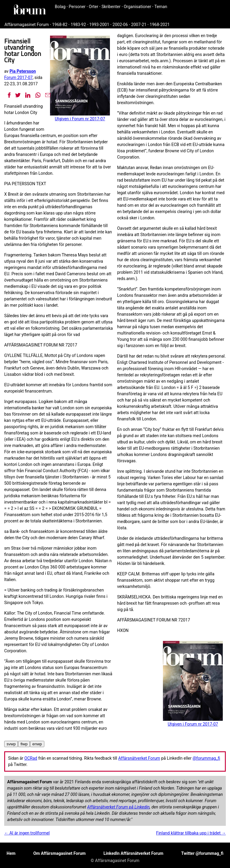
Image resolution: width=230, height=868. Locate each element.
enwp (37, 744)
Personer (77, 7)
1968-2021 (160, 25)
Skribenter (111, 7)
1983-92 (78, 25)
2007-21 (139, 25)
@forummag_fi (206, 758)
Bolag (60, 7)
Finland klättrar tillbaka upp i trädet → (191, 833)
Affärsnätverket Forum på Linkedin (118, 807)
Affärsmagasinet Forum (27, 25)
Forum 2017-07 (18, 77)
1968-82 (60, 25)
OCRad (31, 758)
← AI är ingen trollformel (27, 833)
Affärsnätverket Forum (139, 758)
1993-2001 (99, 25)
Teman (161, 7)
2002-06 (120, 25)
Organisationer (137, 7)
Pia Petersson (23, 71)
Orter (94, 7)
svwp (11, 744)
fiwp (24, 744)
